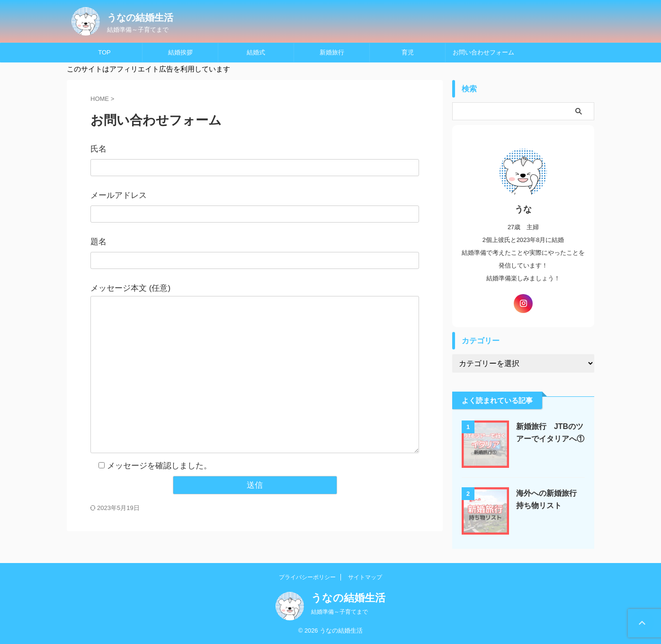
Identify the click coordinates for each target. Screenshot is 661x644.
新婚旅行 (332, 52)
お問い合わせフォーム (483, 52)
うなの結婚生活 (140, 18)
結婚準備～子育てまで (339, 612)
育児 (408, 52)
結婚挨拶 (180, 52)
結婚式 (256, 52)
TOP (104, 52)
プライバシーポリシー (307, 577)
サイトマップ (365, 577)
